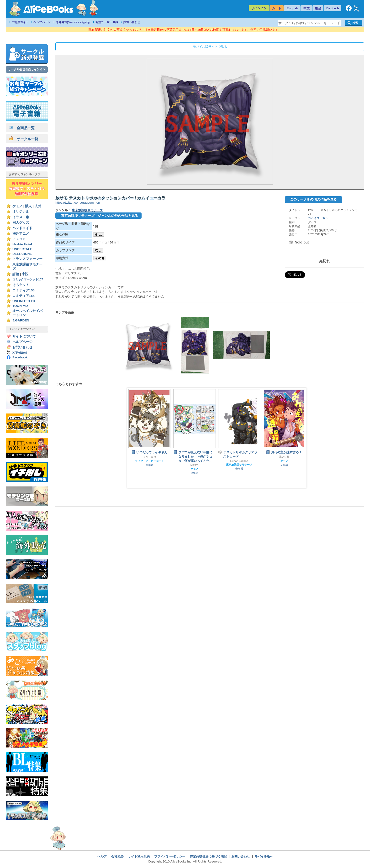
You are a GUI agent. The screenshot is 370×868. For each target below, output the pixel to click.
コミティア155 (24, 290)
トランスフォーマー (27, 259)
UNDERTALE (22, 249)
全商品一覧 (22, 128)
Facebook (20, 357)
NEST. (194, 465)
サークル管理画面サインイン (27, 69)
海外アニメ (21, 234)
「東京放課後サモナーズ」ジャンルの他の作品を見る (98, 216)
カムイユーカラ (318, 218)
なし (98, 250)
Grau (99, 235)
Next (299, 438)
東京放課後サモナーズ (87, 210)
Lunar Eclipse (239, 461)
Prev (134, 438)
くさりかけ (150, 457)
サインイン (259, 8)
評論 (16, 274)
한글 (318, 8)
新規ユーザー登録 (107, 22)
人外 (38, 206)
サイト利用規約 (139, 856)
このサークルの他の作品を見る (313, 199)
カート (277, 8)
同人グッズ (21, 223)
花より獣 (284, 457)
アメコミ (19, 239)
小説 (25, 274)
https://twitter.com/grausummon (78, 203)
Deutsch (333, 8)
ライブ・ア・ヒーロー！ (150, 461)
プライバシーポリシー (170, 856)
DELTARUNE (22, 254)
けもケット (21, 285)
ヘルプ (102, 856)
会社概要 (117, 856)
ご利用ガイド (20, 22)
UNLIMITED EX (24, 301)
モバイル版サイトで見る (210, 47)
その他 (100, 258)
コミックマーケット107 (28, 279)
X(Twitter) (20, 353)
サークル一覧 (24, 139)
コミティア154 (24, 296)
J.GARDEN (21, 320)
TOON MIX (20, 306)
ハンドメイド (22, 228)
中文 (307, 8)
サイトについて (24, 336)
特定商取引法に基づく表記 (208, 856)
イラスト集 (21, 217)
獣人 (28, 206)
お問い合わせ (132, 22)
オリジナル (21, 212)
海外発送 (73, 22)
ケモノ (17, 206)
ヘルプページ (42, 22)
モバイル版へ (264, 856)
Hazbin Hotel (22, 244)
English (292, 8)
